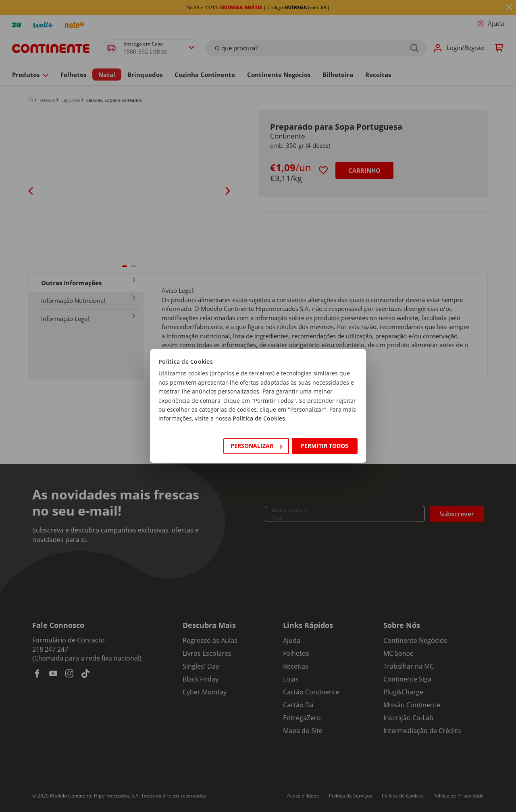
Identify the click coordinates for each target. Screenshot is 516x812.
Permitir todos (325, 446)
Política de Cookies (259, 419)
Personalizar (256, 446)
